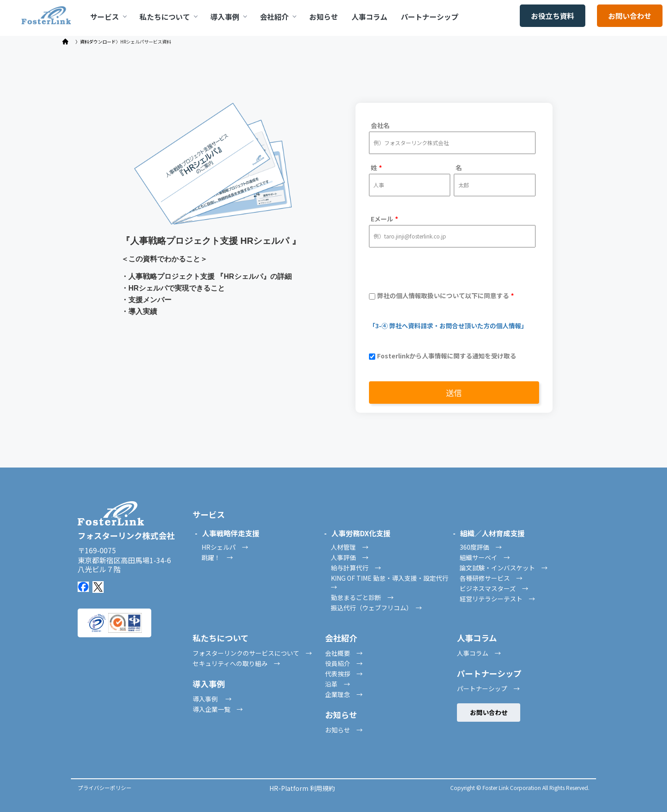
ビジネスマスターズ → (494, 588)
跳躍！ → (217, 557)
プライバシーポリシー (105, 788)
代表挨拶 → (344, 674)
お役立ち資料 (553, 16)
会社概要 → (344, 653)
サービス (108, 17)
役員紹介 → (344, 663)
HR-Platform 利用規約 (302, 788)
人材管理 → (350, 547)
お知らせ (324, 17)
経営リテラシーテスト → (497, 599)
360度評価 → (481, 547)
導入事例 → (212, 699)
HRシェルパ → (225, 547)
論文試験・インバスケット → (504, 568)
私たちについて (168, 17)
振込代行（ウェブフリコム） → (376, 608)
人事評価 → (350, 557)
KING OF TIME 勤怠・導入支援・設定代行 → (393, 583)
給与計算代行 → (356, 568)
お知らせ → (344, 730)
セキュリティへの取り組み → (236, 663)
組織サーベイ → (485, 557)
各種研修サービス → (491, 578)
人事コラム (369, 17)
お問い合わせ (630, 16)
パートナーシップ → (488, 688)
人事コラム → (479, 653)
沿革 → (338, 684)
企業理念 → (344, 694)
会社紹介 (278, 17)
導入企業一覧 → (218, 709)
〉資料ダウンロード (96, 42)
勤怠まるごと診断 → (362, 597)
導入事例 (228, 17)
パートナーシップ (430, 17)
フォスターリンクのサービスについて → (252, 653)
